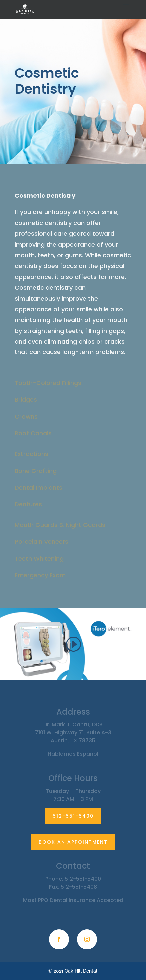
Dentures (28, 504)
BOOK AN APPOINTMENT (73, 842)
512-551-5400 (73, 816)
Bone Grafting (36, 471)
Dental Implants (38, 487)
